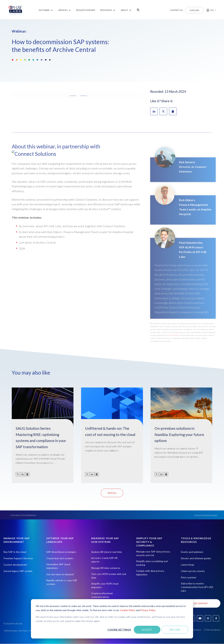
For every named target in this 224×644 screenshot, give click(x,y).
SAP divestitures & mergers (61, 552)
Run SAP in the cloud (15, 552)
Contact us (176, 10)
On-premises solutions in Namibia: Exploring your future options (179, 434)
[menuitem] (46, 10)
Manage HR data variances (106, 568)
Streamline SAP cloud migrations (58, 566)
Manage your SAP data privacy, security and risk (153, 553)
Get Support (201, 603)
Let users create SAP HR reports (104, 560)
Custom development (15, 565)
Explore (195, 10)
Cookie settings (119, 630)
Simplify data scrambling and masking (152, 563)
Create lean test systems (60, 558)
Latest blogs (188, 565)
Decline (175, 630)
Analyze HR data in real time (107, 552)
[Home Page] (16, 10)
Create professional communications (102, 595)
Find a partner (189, 577)
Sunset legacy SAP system (18, 571)
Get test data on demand (60, 574)
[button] (210, 10)
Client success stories (193, 571)
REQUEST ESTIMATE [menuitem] (86, 10)
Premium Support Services (18, 558)
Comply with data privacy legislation (150, 573)
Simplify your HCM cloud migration (105, 585)
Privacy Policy (148, 610)
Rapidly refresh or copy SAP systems (62, 582)
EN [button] (212, 10)
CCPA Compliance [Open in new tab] (212, 630)
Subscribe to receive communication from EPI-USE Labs (197, 587)
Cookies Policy (128, 610)
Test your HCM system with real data (109, 576)
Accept (147, 630)
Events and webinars (192, 552)
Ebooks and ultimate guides (196, 558)
